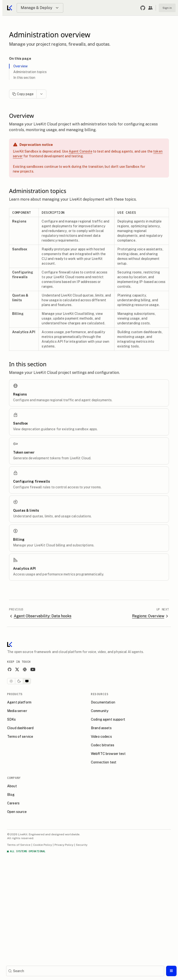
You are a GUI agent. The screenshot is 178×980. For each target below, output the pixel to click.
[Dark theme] (19, 681)
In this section (24, 78)
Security (82, 845)
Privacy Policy (64, 845)
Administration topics (30, 72)
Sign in (167, 8)
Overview (20, 66)
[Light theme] (11, 681)
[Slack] (25, 669)
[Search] (85, 971)
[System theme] (27, 681)
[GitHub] (10, 669)
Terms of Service (19, 845)
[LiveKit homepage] (10, 646)
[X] (17, 669)
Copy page (23, 94)
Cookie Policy (42, 845)
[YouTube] (33, 669)
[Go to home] (10, 8)
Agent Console (81, 151)
